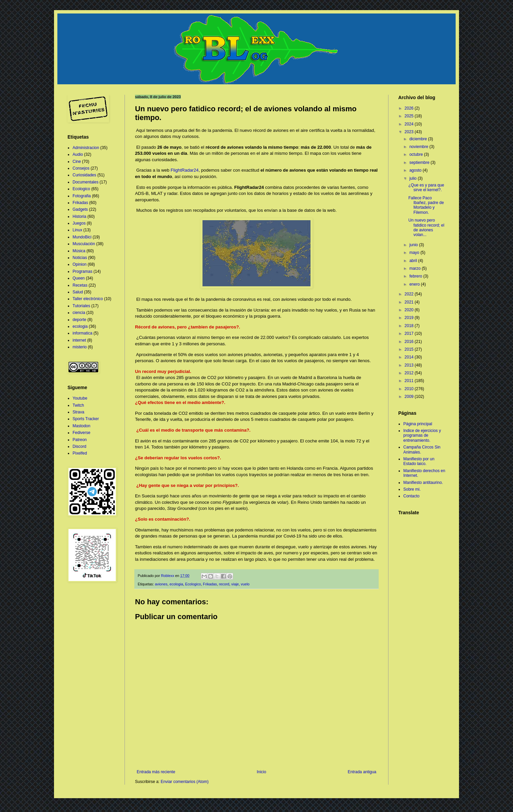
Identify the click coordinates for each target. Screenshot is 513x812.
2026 (410, 108)
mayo (415, 253)
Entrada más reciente (156, 772)
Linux (77, 230)
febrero (416, 276)
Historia (79, 216)
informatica (83, 333)
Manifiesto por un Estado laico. (419, 461)
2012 (410, 373)
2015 (410, 349)
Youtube (80, 398)
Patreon (80, 440)
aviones (161, 584)
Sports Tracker (86, 419)
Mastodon (82, 426)
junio (414, 245)
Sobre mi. (412, 489)
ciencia (79, 313)
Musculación (84, 244)
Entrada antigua (362, 772)
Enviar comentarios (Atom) (185, 782)
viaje (235, 584)
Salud (78, 292)
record (224, 584)
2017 (410, 333)
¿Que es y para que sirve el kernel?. (426, 187)
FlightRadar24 (185, 170)
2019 (410, 318)
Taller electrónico (88, 299)
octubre (417, 154)
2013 (410, 365)
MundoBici (82, 237)
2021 (410, 302)
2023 (410, 132)
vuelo (245, 584)
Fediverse (82, 433)
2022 (410, 294)
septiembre (420, 163)
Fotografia (82, 196)
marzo (416, 268)
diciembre (419, 139)
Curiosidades (84, 175)
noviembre (419, 147)
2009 (410, 397)
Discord (79, 446)
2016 (410, 342)
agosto (416, 170)
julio (414, 178)
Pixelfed (80, 453)
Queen (79, 278)
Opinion (79, 264)
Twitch (78, 405)
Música (79, 251)
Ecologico (193, 584)
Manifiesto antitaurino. (423, 483)
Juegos (79, 223)
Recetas (80, 285)
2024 (410, 124)
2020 (410, 310)
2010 (410, 389)
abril (414, 261)
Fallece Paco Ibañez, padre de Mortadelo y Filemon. (426, 205)
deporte (79, 320)
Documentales (86, 182)
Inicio (262, 772)
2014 (410, 357)
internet (79, 340)
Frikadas (210, 584)
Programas (83, 271)
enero (415, 284)
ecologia (176, 584)
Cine (77, 162)
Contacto (411, 496)
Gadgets (80, 209)
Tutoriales (81, 306)
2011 (410, 381)
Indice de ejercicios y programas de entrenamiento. (422, 436)
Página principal (418, 424)
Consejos (81, 168)
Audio (78, 154)
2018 (410, 326)
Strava (78, 412)
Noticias (80, 258)
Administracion (86, 148)
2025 (410, 116)
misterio (80, 347)
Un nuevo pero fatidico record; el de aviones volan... (426, 227)
